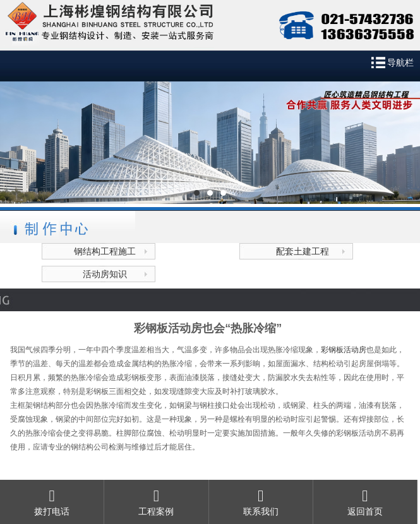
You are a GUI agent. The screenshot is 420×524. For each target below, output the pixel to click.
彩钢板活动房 (344, 350)
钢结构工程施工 (105, 251)
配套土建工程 (303, 251)
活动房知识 (105, 274)
